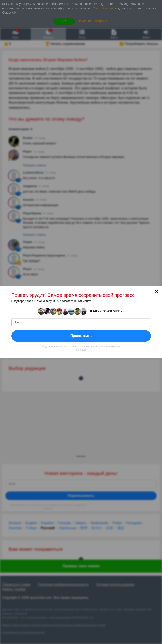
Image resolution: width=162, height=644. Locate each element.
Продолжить (81, 336)
